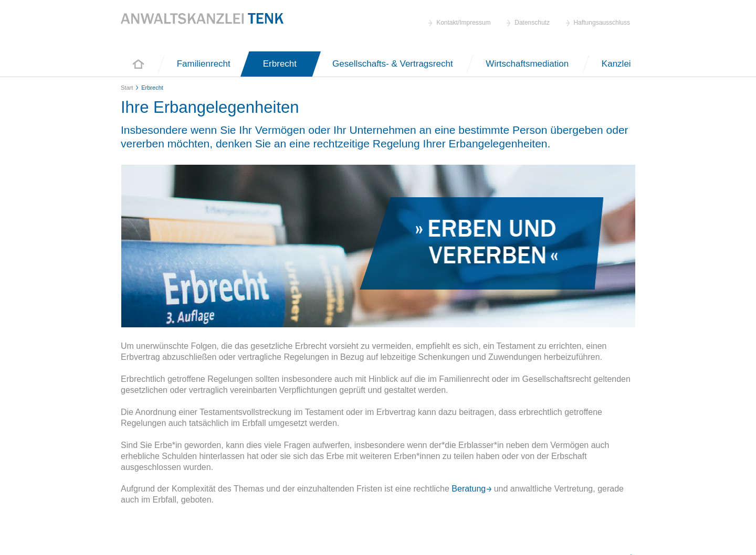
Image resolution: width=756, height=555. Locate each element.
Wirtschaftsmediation (528, 64)
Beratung (468, 489)
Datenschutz (532, 23)
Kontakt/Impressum (463, 23)
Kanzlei (616, 64)
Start (138, 64)
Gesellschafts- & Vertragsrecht (394, 64)
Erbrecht (280, 64)
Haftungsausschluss (602, 23)
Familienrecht (204, 64)
